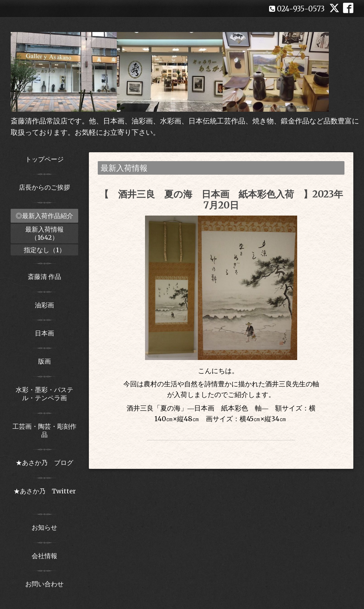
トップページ (44, 159)
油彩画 (44, 305)
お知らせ (44, 527)
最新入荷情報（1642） (44, 233)
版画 (44, 361)
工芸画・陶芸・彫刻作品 (44, 430)
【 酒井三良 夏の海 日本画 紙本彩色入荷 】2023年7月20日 (221, 200)
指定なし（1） (45, 250)
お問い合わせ (44, 584)
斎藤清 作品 (44, 277)
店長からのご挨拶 (44, 187)
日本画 (44, 333)
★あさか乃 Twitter (45, 495)
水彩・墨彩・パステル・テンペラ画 (44, 394)
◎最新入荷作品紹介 (44, 216)
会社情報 (44, 556)
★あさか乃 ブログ (47, 463)
